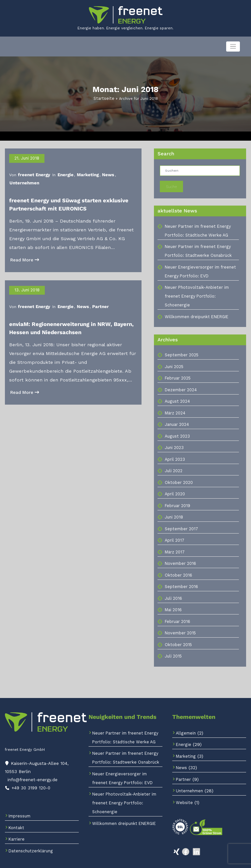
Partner (92, 289)
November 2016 (179, 554)
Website (183, 793)
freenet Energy (32, 171)
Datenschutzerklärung (29, 838)
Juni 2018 (173, 508)
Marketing (80, 171)
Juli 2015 (173, 647)
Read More (23, 246)
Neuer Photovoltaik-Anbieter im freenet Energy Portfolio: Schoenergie (121, 793)
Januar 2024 (176, 415)
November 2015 (179, 623)
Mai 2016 (173, 600)
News (99, 171)
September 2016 (180, 577)
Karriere (16, 826)
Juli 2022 (173, 461)
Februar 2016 (177, 612)
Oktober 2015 (177, 635)
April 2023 (174, 450)
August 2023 (176, 427)
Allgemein (185, 724)
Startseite (104, 98)
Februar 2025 (177, 369)
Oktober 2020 (178, 473)
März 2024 (175, 403)
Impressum (19, 803)
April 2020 (174, 484)
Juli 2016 (173, 589)
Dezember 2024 (180, 380)
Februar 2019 (177, 496)
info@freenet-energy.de (31, 768)
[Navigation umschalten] (233, 46)
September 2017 (180, 519)
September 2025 (180, 345)
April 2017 (174, 531)
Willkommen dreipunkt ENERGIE (194, 307)
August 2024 (176, 392)
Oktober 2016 (177, 566)
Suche (171, 185)
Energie (60, 171)
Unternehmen (120, 171)
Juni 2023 (174, 438)
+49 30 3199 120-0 (29, 775)
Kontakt (16, 815)
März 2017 (174, 542)
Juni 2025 (174, 357)
